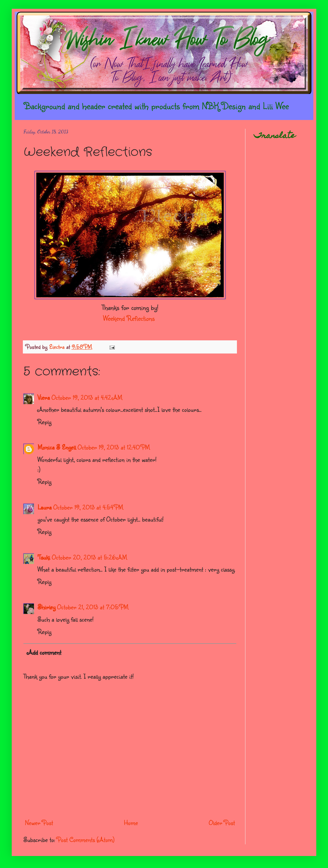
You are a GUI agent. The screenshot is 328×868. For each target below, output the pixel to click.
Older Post (222, 822)
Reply (44, 422)
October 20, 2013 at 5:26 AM (89, 557)
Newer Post (39, 822)
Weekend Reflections (129, 318)
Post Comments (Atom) (86, 839)
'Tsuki (44, 557)
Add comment (44, 652)
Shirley (46, 607)
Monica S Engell (57, 447)
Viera (44, 397)
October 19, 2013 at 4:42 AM (87, 397)
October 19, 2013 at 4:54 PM (88, 507)
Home (131, 822)
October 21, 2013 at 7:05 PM (93, 607)
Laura (45, 507)
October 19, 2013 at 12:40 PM (114, 447)
